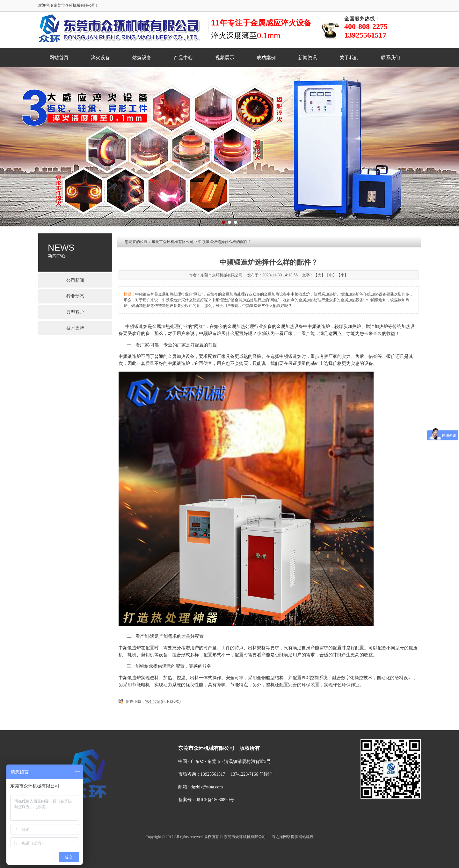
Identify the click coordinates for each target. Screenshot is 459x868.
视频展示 (225, 58)
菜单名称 (162, 725)
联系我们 (390, 58)
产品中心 (183, 58)
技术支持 (75, 328)
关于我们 (349, 58)
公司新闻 (75, 280)
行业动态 (75, 296)
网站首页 (59, 58)
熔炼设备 (142, 58)
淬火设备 (100, 58)
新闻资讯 (308, 58)
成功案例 (266, 58)
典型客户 (75, 312)
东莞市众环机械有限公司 (172, 242)
